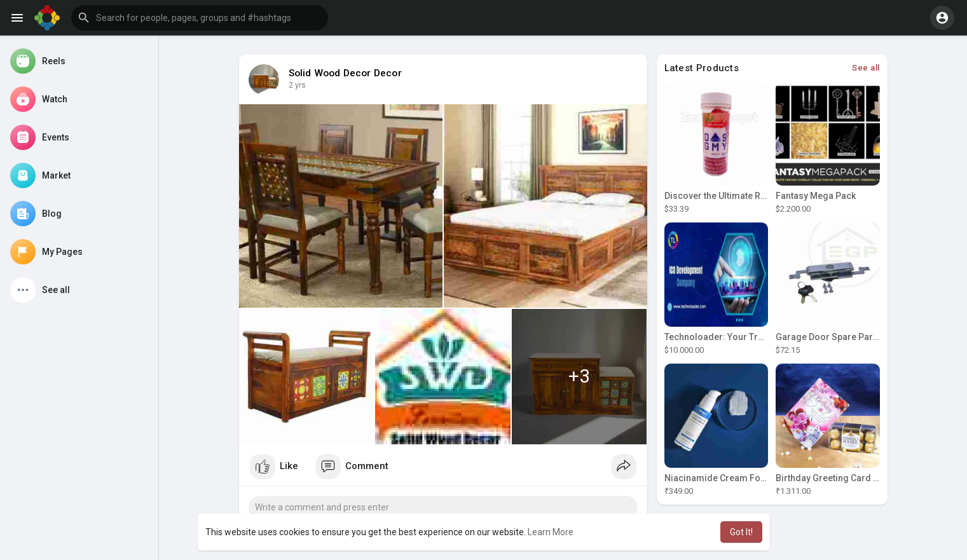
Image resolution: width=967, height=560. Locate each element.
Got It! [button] (741, 532)
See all (866, 68)
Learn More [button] (551, 532)
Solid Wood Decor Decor (345, 73)
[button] (200, 18)
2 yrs (297, 85)
